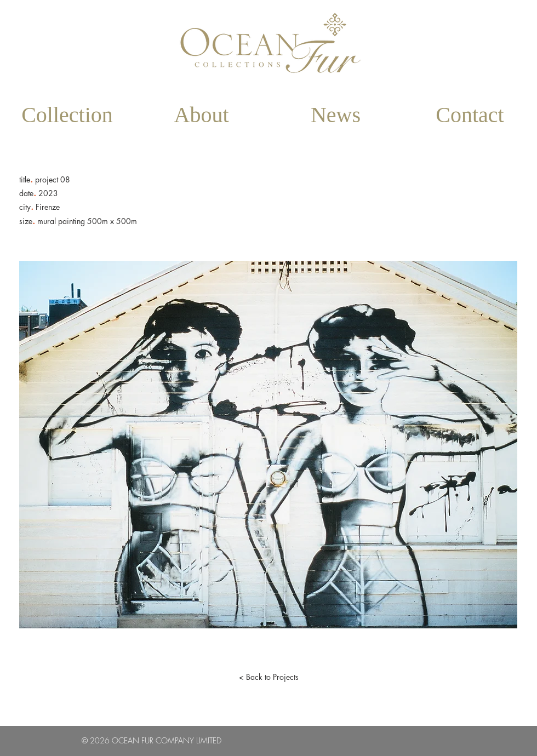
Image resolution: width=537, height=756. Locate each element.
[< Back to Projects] (268, 677)
